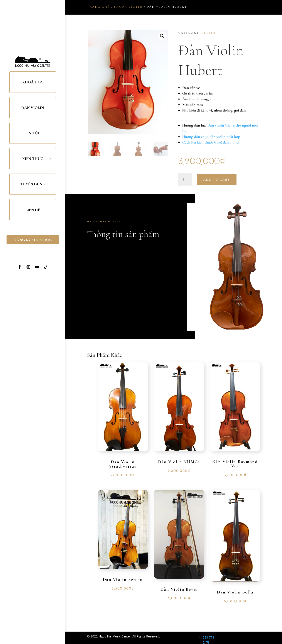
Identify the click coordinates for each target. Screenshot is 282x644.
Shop (119, 7)
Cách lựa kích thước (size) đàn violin (211, 142)
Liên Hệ (33, 210)
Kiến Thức (33, 159)
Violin (136, 7)
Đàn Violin (33, 108)
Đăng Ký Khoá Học (33, 240)
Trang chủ (99, 7)
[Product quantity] (185, 179)
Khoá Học (33, 82)
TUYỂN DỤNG (33, 184)
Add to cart (217, 179)
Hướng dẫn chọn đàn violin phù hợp (211, 137)
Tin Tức (33, 133)
